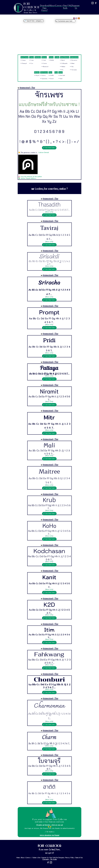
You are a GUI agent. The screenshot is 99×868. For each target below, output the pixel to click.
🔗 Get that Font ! (49, 148)
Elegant (44, 57)
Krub (49, 500)
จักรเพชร (49, 95)
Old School (44, 72)
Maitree (49, 472)
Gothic (57, 57)
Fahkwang (49, 654)
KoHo (49, 525)
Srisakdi (49, 256)
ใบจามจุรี (49, 761)
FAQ (70, 6)
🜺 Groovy (43, 75)
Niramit (49, 391)
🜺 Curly (44, 60)
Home (18, 858)
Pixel (56, 72)
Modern (37, 72)
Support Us (76, 7)
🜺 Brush (62, 60)
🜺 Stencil (51, 79)
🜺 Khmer (72, 63)
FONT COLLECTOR (32, 5)
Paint (50, 72)
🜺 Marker (63, 67)
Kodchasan (49, 551)
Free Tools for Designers (57, 858)
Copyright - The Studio (50, 859)
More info (49, 212)
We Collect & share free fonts (30, 11)
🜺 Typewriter (44, 79)
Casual (32, 57)
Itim (49, 630)
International (74, 57)
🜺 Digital (37, 75)
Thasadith (49, 204)
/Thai (33, 88)
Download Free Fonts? (45, 8)
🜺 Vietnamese (73, 70)
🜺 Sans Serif (62, 75)
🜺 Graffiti (51, 75)
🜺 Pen (62, 70)
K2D (49, 604)
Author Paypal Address (28, 178)
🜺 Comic (31, 60)
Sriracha (49, 282)
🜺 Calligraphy (64, 63)
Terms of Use (79, 858)
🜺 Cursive (44, 63)
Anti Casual (25, 57)
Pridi (49, 340)
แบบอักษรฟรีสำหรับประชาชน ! (49, 104)
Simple (61, 72)
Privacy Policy (70, 858)
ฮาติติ (49, 787)
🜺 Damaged (24, 63)
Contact (59, 6)
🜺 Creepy (23, 60)
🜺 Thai (72, 67)
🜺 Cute (31, 63)
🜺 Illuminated (45, 67)
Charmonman (49, 706)
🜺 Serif (60, 79)
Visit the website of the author (31, 177)
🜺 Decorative (74, 60)
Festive (51, 57)
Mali (49, 445)
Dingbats (38, 57)
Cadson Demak (44, 153)
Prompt (49, 312)
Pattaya (49, 368)
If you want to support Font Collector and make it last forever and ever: (49, 821)
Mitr (49, 417)
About (52, 6)
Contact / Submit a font (33, 858)
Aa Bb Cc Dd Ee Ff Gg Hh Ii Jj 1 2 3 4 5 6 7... (49, 210)
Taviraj (49, 228)
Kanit (49, 577)
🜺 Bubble (51, 60)
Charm (49, 737)
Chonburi (49, 679)
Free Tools (65, 7)
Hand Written (65, 57)
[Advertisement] (49, 40)
